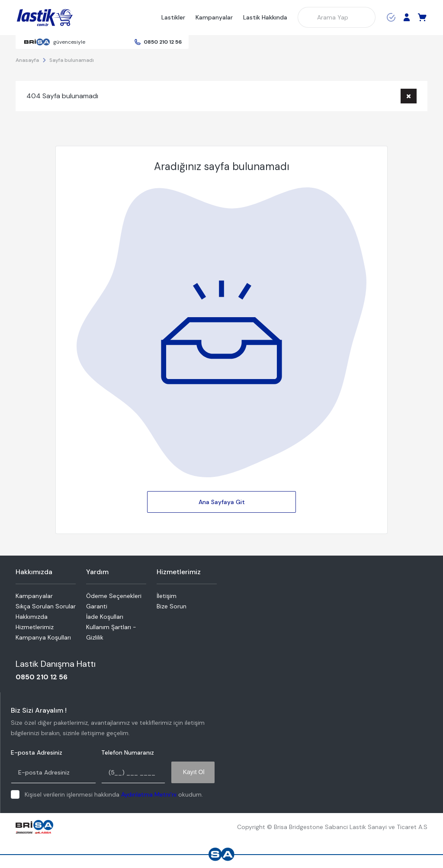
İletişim (167, 596)
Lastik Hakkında (265, 17)
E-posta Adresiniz (37, 753)
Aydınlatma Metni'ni (149, 794)
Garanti (97, 606)
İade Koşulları (105, 617)
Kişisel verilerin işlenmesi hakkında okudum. (114, 794)
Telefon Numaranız (128, 753)
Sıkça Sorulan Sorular (46, 606)
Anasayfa (27, 60)
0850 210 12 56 (163, 42)
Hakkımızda (32, 617)
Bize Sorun (172, 606)
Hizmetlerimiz (35, 627)
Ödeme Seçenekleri (114, 596)
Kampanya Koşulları (43, 637)
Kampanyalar (214, 17)
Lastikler (173, 17)
